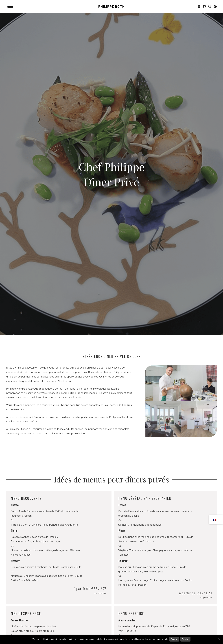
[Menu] (10, 6)
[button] (199, 6)
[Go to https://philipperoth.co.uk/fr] (111, 7)
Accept (174, 639)
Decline (185, 639)
